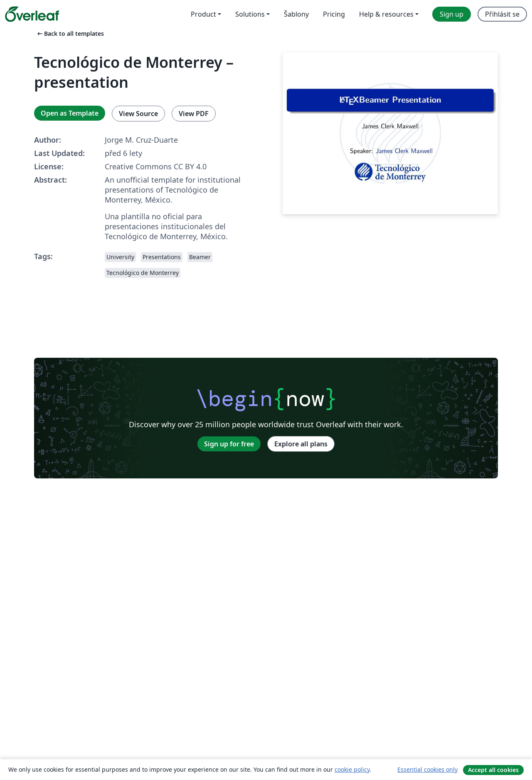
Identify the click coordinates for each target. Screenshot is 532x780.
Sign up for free (229, 444)
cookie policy (352, 769)
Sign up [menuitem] (452, 14)
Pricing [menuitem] (334, 14)
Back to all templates (70, 33)
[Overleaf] (32, 14)
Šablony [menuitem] (296, 14)
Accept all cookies (493, 770)
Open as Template (70, 113)
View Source (138, 114)
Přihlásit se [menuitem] (502, 14)
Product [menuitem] (203, 14)
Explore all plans (301, 444)
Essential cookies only (427, 769)
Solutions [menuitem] (250, 14)
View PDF (194, 114)
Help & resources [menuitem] (386, 14)
